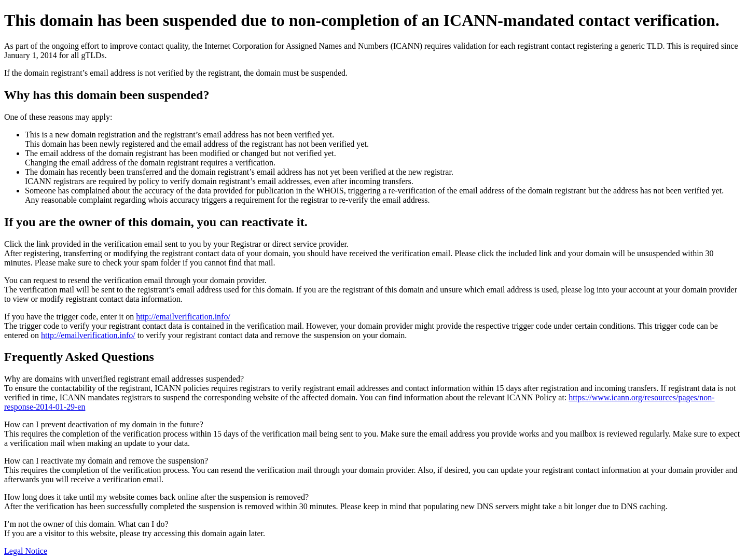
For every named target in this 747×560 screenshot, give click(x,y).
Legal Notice (26, 551)
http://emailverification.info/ (183, 317)
